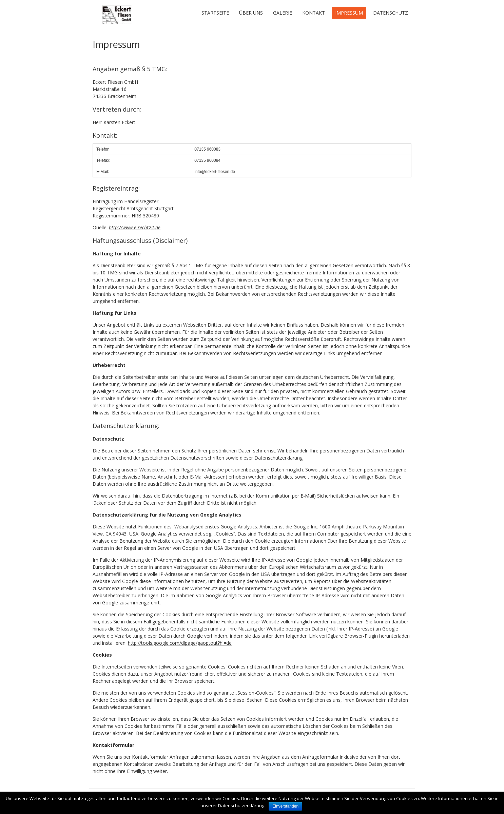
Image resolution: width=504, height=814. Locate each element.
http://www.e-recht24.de (135, 227)
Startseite (215, 13)
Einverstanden (285, 806)
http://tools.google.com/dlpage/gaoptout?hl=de (180, 643)
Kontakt (314, 13)
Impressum (349, 13)
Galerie (283, 13)
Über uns (251, 13)
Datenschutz (391, 13)
